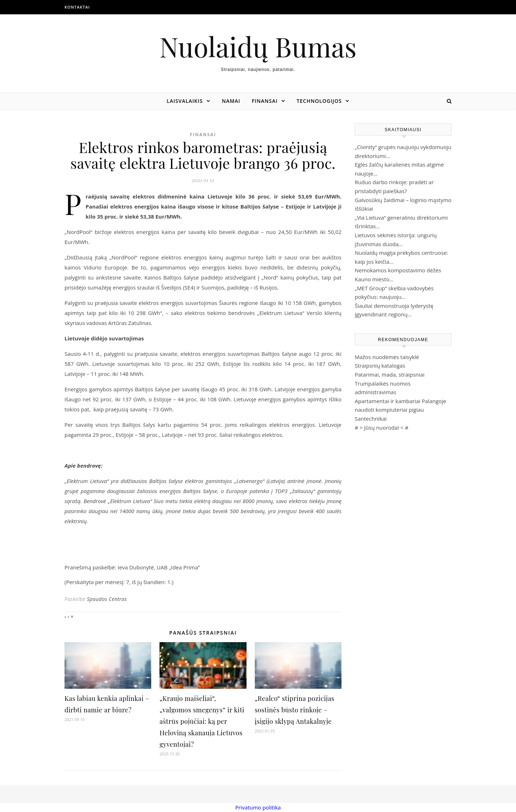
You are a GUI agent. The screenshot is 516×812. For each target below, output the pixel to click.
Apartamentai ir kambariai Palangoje (400, 401)
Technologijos (319, 101)
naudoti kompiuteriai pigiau (389, 410)
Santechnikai (371, 419)
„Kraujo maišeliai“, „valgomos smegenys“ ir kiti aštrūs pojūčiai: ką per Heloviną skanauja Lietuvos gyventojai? (202, 721)
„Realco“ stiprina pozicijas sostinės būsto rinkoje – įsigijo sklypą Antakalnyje (295, 710)
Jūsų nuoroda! (382, 428)
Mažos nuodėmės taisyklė (387, 357)
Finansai (265, 101)
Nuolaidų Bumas (258, 46)
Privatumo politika (258, 807)
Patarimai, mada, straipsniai (390, 374)
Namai (231, 101)
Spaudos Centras (107, 599)
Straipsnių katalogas (380, 366)
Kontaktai (77, 7)
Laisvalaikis (185, 101)
